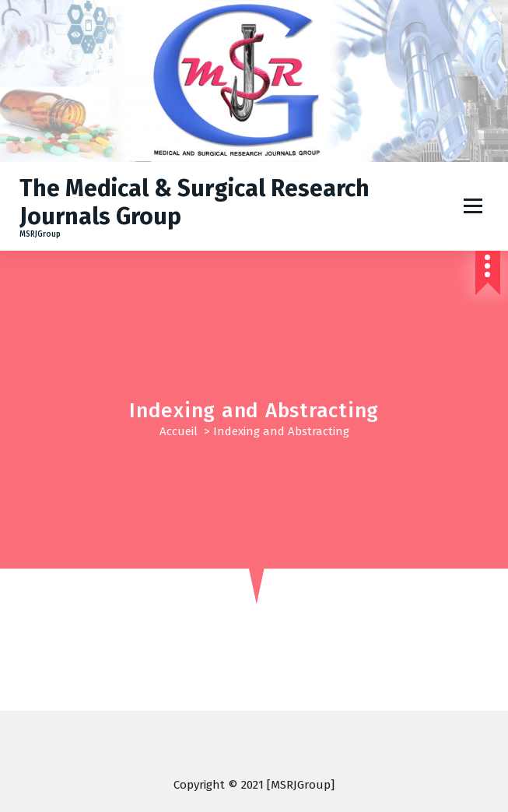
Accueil (179, 431)
